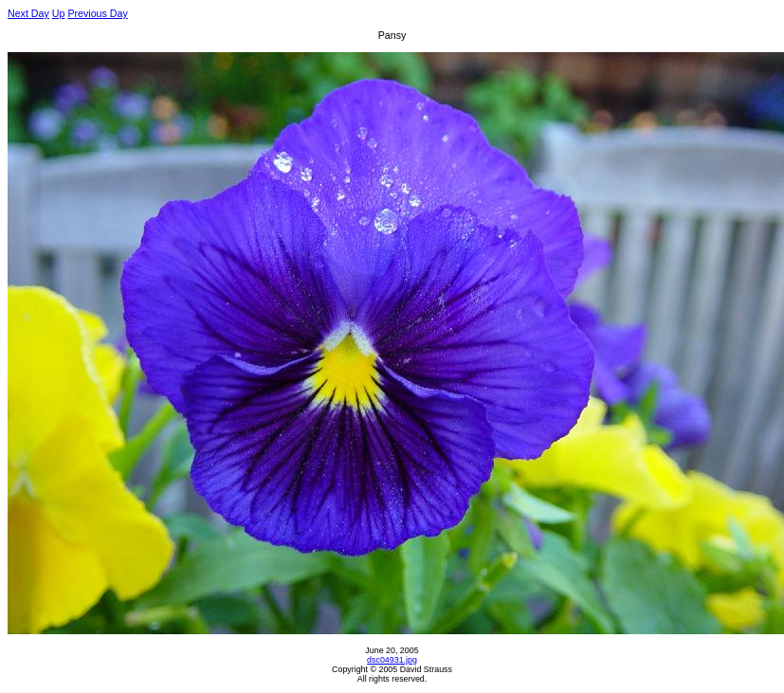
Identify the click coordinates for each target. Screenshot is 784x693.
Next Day (28, 13)
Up (59, 13)
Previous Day (97, 13)
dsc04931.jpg (392, 660)
